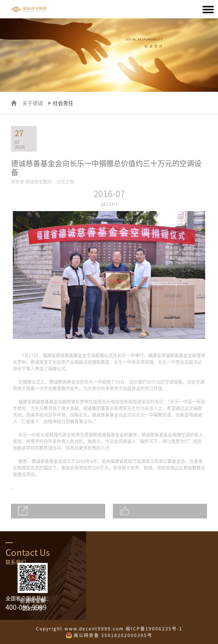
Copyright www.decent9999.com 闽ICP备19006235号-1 (109, 629)
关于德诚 (33, 103)
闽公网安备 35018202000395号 (113, 635)
